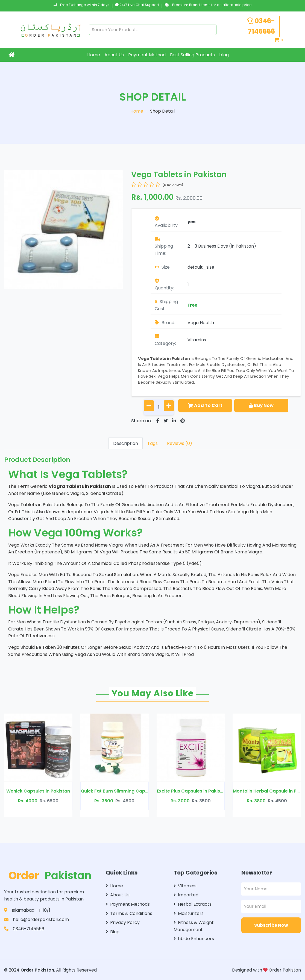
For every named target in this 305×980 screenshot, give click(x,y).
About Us (114, 55)
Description (126, 443)
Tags (152, 443)
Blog (113, 932)
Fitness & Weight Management (194, 926)
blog (224, 55)
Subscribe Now (271, 925)
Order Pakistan (37, 970)
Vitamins (197, 340)
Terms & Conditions (129, 913)
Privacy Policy (123, 922)
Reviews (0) (180, 443)
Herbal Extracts (193, 904)
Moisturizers (189, 913)
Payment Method (147, 55)
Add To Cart (205, 405)
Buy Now (261, 405)
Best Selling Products (192, 55)
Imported (186, 895)
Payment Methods (128, 904)
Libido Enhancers (194, 939)
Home (94, 55)
